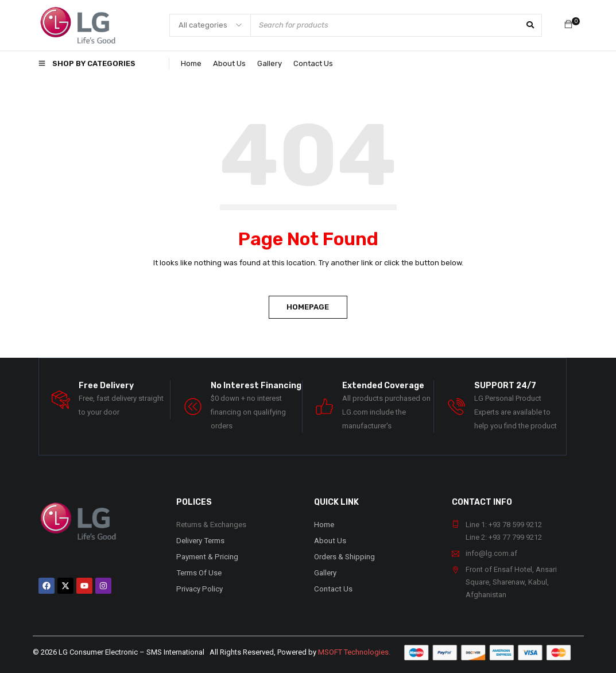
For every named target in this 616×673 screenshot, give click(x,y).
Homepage (308, 307)
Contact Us (332, 589)
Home (324, 525)
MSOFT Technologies (353, 652)
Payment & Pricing (206, 557)
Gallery (325, 573)
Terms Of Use (199, 573)
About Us (330, 541)
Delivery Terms (200, 541)
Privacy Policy (198, 589)
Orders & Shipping (344, 557)
